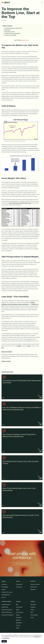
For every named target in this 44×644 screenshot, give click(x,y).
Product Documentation (7, 610)
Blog (17, 605)
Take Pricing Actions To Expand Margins (12, 33)
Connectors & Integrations (8, 615)
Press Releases (34, 615)
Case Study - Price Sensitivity (10, 35)
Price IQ (3, 590)
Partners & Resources (7, 612)
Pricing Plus (4, 584)
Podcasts (18, 625)
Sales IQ (4, 597)
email (29, 346)
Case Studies (19, 607)
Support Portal (5, 607)
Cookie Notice (37, 637)
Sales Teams (19, 587)
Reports (18, 615)
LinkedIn (19, 346)
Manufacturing (34, 587)
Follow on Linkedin (6, 361)
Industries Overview (35, 584)
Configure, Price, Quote (7, 592)
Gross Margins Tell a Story (10, 32)
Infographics (19, 618)
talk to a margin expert (22, 564)
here (3, 348)
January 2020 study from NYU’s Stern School (20, 203)
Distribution (33, 590)
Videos (18, 628)
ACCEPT (4, 641)
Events (32, 618)
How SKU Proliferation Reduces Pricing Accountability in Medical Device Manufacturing (22, 409)
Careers (32, 610)
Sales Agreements (6, 595)
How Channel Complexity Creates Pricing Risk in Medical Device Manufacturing (22, 436)
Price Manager (5, 587)
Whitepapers (19, 623)
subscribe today (26, 40)
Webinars (18, 620)
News (32, 612)
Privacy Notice (6, 638)
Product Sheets (20, 612)
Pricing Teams (19, 584)
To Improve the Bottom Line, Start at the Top (13, 28)
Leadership (33, 607)
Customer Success (6, 605)
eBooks (18, 610)
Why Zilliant (33, 605)
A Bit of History (7, 30)
